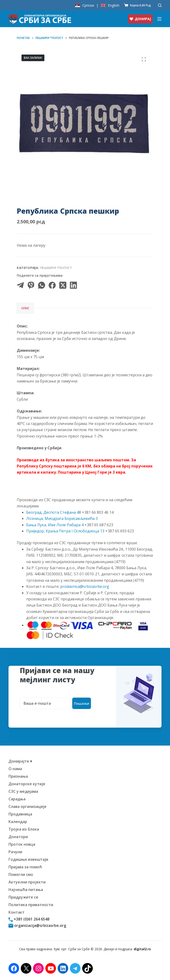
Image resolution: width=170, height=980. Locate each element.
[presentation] (56, 718)
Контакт (17, 912)
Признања (18, 776)
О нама (15, 769)
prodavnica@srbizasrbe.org (85, 586)
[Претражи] (160, 5)
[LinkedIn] (73, 285)
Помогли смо (21, 874)
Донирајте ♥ (20, 761)
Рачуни (15, 852)
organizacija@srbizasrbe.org (40, 925)
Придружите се (23, 897)
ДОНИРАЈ (140, 19)
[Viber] (31, 285)
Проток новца (22, 844)
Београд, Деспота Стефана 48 (54, 512)
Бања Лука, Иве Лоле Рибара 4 (55, 525)
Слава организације (28, 806)
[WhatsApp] (42, 285)
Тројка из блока (24, 829)
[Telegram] (20, 285)
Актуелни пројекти (27, 882)
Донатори (18, 837)
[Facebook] (52, 285)
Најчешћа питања (26, 890)
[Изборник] (159, 19)
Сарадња (17, 799)
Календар (18, 822)
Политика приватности (31, 905)
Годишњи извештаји (28, 859)
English (114, 5)
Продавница (20, 814)
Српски (88, 5)
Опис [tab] (25, 308)
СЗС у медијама (23, 791)
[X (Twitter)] (63, 285)
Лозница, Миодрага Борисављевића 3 (62, 518)
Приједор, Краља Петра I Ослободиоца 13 (65, 531)
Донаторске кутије (27, 784)
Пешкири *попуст (56, 268)
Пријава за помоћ (25, 867)
